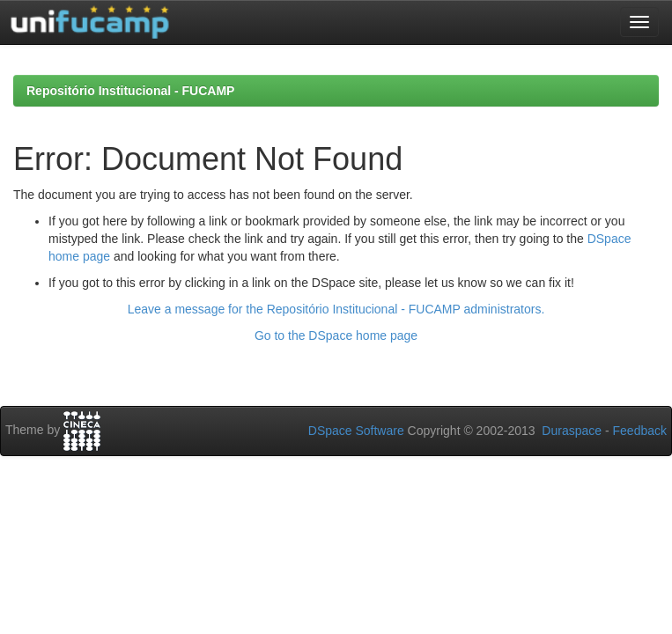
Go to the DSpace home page (336, 335)
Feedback (640, 431)
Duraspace (572, 431)
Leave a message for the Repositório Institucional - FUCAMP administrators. (336, 309)
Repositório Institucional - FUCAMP (130, 91)
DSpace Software (356, 431)
